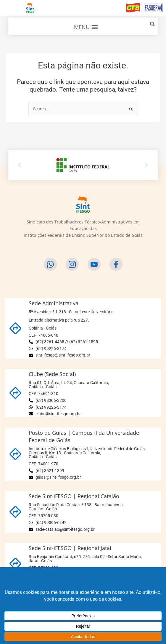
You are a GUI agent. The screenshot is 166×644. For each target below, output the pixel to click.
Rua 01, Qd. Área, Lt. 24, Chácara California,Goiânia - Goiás (69, 385)
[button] (86, 27)
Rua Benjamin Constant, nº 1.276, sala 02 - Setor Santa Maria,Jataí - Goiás (85, 559)
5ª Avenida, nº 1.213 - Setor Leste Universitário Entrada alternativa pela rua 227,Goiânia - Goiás (71, 320)
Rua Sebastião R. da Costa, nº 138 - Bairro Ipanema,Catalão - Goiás (76, 507)
